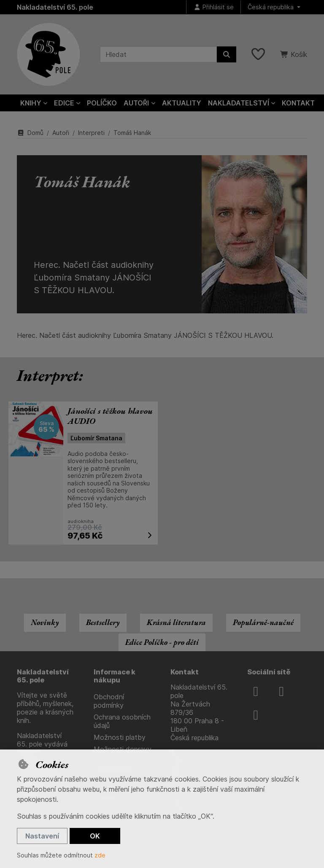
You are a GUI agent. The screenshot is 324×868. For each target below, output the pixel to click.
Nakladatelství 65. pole (55, 7)
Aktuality (182, 103)
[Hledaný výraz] (158, 54)
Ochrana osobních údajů (122, 721)
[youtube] (256, 715)
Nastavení (42, 836)
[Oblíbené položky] (258, 54)
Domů (30, 133)
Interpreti (91, 133)
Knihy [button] (31, 103)
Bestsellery (103, 622)
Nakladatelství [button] (239, 103)
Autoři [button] (136, 103)
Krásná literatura (176, 622)
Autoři (61, 133)
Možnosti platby (120, 737)
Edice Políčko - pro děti (162, 642)
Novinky (45, 622)
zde (100, 855)
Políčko (102, 103)
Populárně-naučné (263, 622)
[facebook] (256, 691)
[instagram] (281, 691)
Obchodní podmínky (109, 701)
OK (95, 836)
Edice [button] (64, 103)
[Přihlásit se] (213, 7)
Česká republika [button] (271, 7)
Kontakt (298, 103)
